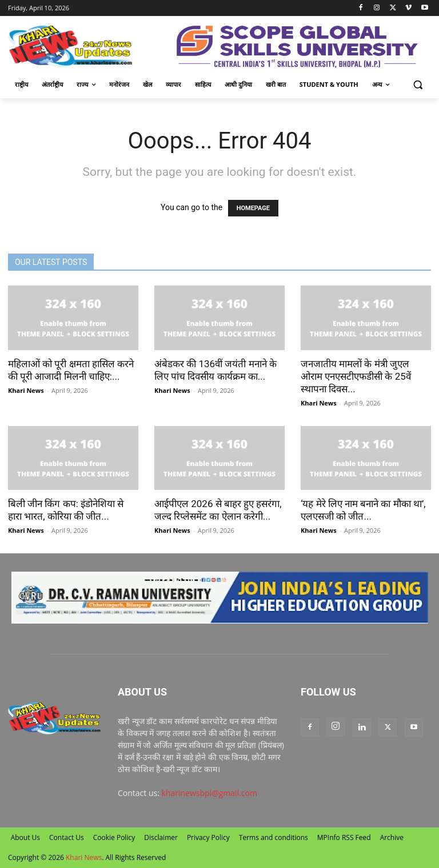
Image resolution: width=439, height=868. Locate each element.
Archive (392, 837)
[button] (418, 85)
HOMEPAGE (253, 208)
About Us (25, 837)
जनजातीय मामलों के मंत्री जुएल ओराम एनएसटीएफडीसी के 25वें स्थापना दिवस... (356, 376)
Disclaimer (161, 837)
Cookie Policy (114, 837)
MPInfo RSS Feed (344, 837)
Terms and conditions (274, 837)
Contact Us (67, 837)
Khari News (26, 390)
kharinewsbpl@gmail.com (209, 793)
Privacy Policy (208, 837)
